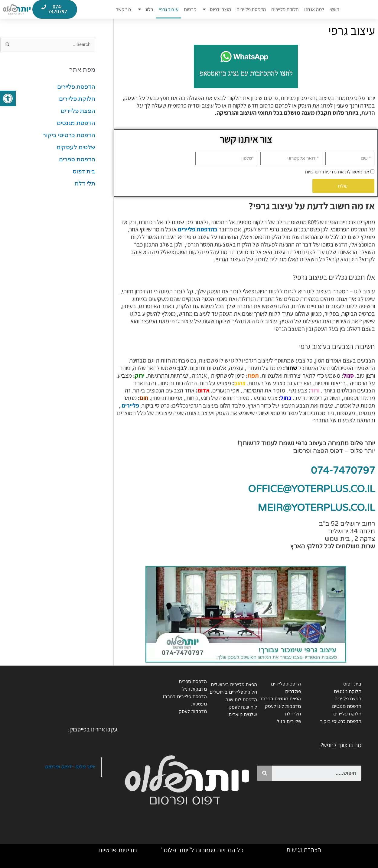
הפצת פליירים (78, 111)
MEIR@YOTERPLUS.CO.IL (316, 508)
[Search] (265, 773)
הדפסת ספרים (77, 159)
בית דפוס (84, 171)
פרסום (190, 9)
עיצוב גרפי (169, 9)
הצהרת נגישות (304, 850)
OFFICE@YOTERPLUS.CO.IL (311, 489)
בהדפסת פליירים (198, 229)
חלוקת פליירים (285, 9)
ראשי (334, 9)
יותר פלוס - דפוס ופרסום (70, 767)
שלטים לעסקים (76, 147)
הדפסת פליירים (251, 9)
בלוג (145, 10)
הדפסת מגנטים (76, 123)
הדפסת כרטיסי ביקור (69, 135)
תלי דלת (85, 183)
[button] (8, 98)
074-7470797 (343, 471)
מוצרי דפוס (216, 10)
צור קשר (124, 9)
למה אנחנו (314, 9)
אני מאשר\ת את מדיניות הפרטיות (337, 172)
